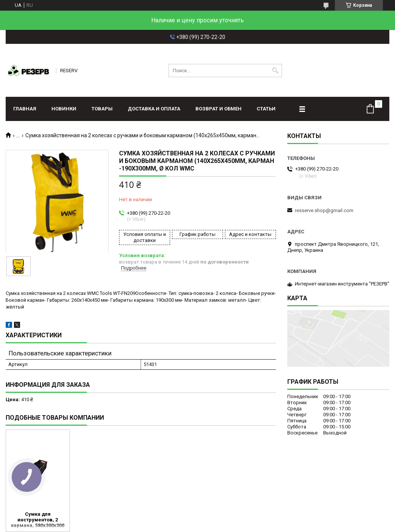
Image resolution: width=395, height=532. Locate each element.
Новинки (64, 109)
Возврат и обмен (218, 109)
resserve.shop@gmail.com (324, 210)
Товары (102, 109)
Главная (25, 109)
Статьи (266, 109)
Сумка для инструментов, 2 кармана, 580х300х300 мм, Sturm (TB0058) (38, 520)
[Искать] (275, 71)
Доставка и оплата (154, 109)
